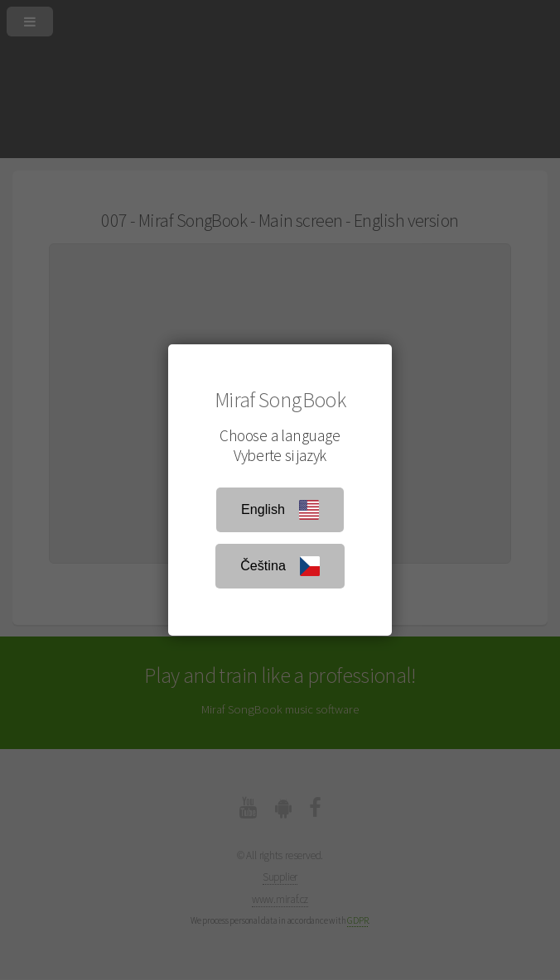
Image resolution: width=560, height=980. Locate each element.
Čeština (280, 566)
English (280, 510)
